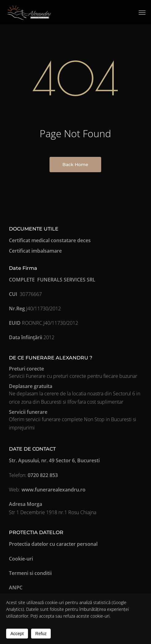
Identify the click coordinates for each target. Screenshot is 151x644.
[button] (142, 12)
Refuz (41, 634)
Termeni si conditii (30, 573)
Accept (17, 634)
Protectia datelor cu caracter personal (53, 544)
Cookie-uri (21, 559)
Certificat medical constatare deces (50, 240)
